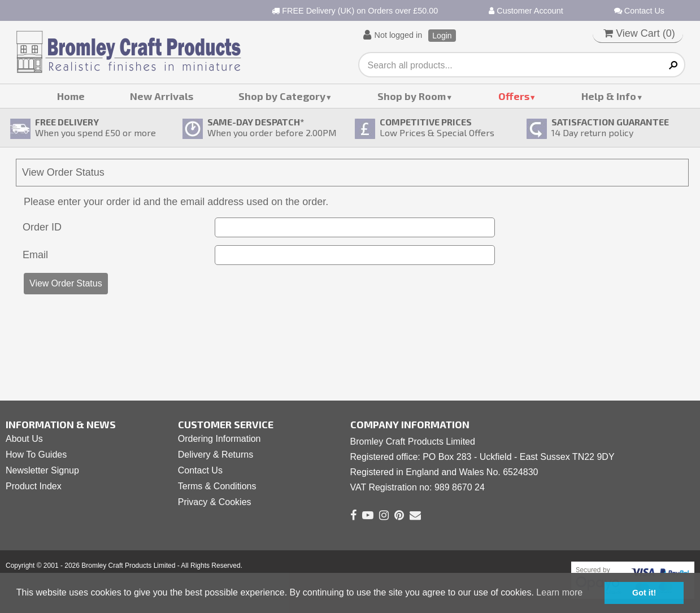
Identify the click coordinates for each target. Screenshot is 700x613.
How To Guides (36, 455)
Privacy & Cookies (215, 502)
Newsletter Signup (42, 470)
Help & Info (609, 96)
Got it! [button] (644, 593)
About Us (24, 439)
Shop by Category (282, 96)
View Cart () (639, 33)
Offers (514, 96)
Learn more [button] (559, 592)
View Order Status (66, 283)
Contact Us (639, 11)
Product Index (34, 486)
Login (442, 36)
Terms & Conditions (217, 486)
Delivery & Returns (216, 455)
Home (71, 96)
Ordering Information (219, 439)
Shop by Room (412, 96)
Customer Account (526, 11)
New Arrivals (162, 96)
